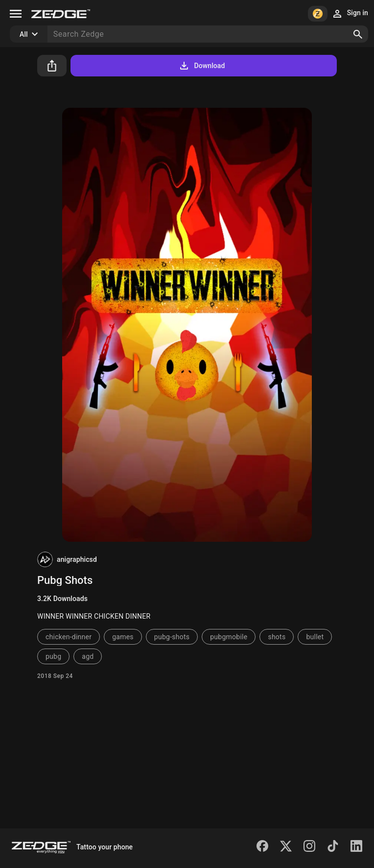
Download (201, 66)
